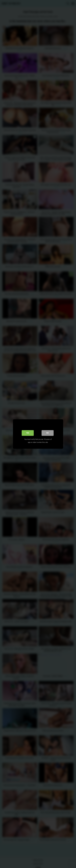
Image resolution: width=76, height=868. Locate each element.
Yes (28, 433)
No (48, 433)
